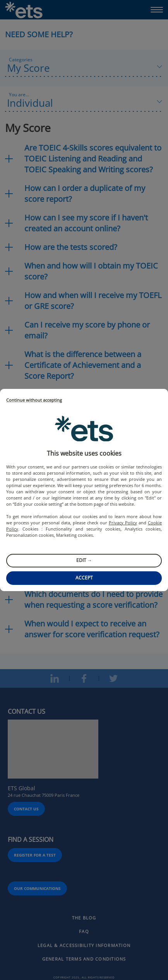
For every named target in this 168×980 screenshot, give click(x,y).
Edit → (84, 560)
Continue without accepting (34, 400)
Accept (84, 578)
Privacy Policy (123, 523)
